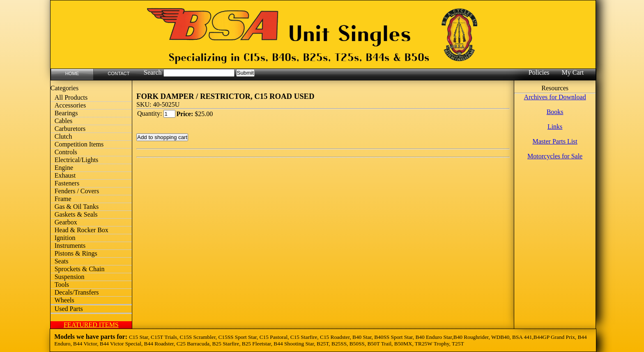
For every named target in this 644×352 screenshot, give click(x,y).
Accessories (70, 105)
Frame (63, 199)
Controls (66, 152)
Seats (62, 261)
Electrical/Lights (77, 160)
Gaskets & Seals (76, 214)
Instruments (70, 246)
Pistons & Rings (76, 253)
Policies (539, 72)
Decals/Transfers (77, 292)
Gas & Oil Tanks (77, 207)
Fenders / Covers (77, 191)
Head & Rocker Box (82, 230)
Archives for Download (555, 97)
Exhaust (65, 175)
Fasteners (67, 183)
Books (555, 112)
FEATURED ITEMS (91, 325)
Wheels (64, 300)
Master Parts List (555, 141)
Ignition (65, 238)
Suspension (70, 277)
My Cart (573, 72)
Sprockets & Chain (80, 269)
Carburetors (70, 129)
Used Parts (69, 309)
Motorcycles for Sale (555, 156)
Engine (64, 168)
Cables (64, 121)
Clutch (63, 136)
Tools (62, 285)
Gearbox (66, 222)
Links (555, 127)
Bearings (66, 113)
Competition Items (79, 144)
